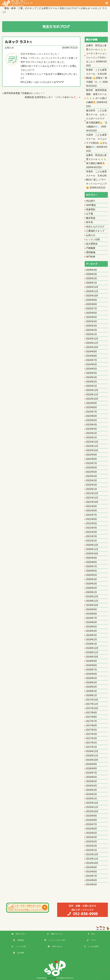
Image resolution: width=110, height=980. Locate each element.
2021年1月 (92, 541)
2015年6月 (92, 829)
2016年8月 (92, 768)
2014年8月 (92, 872)
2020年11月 (92, 549)
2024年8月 (92, 356)
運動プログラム (55, 934)
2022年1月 (92, 489)
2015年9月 (92, 816)
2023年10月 (92, 399)
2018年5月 (92, 678)
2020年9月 (92, 558)
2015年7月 (92, 824)
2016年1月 (92, 799)
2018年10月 (92, 657)
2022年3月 (92, 480)
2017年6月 (92, 725)
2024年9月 (92, 352)
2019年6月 (92, 622)
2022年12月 (92, 442)
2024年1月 (92, 386)
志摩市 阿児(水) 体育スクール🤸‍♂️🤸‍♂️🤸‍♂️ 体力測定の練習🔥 (96, 159)
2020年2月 (92, 588)
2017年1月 (92, 747)
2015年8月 (92, 820)
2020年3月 (92, 584)
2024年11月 (92, 343)
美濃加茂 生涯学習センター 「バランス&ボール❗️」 (52, 97)
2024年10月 (92, 347)
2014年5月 (92, 885)
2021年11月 (92, 498)
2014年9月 (92, 867)
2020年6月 (92, 571)
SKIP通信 (91, 205)
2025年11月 (92, 291)
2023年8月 (92, 407)
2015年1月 (92, 850)
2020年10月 (92, 554)
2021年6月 (92, 519)
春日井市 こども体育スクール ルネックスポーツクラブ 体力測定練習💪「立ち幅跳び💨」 (97, 119)
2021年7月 (92, 515)
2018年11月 (92, 652)
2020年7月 (92, 566)
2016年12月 (92, 751)
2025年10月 (92, 296)
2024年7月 (92, 360)
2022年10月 (92, 450)
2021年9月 (92, 506)
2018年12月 (92, 648)
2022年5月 (92, 472)
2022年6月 (92, 468)
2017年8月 (92, 717)
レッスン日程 (93, 239)
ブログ (91, 940)
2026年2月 (92, 278)
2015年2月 (92, 846)
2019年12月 (92, 597)
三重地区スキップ (95, 231)
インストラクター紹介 (55, 940)
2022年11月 (92, 446)
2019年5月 (92, 627)
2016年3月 (92, 790)
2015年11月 (92, 807)
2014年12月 (92, 854)
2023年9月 (92, 403)
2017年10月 (92, 708)
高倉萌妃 (91, 209)
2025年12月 (92, 287)
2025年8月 (92, 304)
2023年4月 (92, 425)
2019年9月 (92, 609)
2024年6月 (92, 364)
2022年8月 (92, 459)
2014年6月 (92, 880)
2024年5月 (92, 369)
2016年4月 (92, 786)
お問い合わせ (55, 946)
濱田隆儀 (91, 252)
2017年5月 (92, 730)
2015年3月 (92, 842)
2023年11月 (92, 395)
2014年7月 (92, 876)
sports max (52, 978)
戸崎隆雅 (91, 248)
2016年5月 (92, 781)
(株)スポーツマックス (82, 910)
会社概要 (19, 953)
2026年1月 (92, 283)
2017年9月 (92, 713)
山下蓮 (90, 214)
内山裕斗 (91, 201)
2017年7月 (92, 721)
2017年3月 (92, 738)
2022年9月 (92, 455)
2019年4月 (92, 631)
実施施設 (19, 940)
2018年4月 (92, 682)
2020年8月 (92, 562)
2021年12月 (92, 493)
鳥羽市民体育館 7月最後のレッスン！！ (24, 93)
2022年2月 (92, 485)
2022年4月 (92, 476)
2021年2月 (92, 536)
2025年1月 (92, 334)
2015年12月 (92, 803)
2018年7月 (92, 670)
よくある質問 (91, 946)
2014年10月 (92, 863)
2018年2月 (92, 691)
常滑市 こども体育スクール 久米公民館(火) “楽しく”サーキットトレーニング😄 (96, 180)
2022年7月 (92, 463)
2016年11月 (92, 756)
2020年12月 (92, 545)
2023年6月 (92, 416)
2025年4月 (92, 321)
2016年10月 (92, 760)
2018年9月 (92, 661)
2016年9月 (92, 764)
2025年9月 (92, 300)
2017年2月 (92, 743)
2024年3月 (92, 377)
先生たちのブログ (95, 227)
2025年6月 (92, 313)
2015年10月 (92, 811)
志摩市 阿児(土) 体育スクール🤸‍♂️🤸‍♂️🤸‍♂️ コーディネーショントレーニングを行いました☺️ (96, 54)
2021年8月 (92, 511)
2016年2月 (92, 794)
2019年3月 (92, 635)
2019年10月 (92, 605)
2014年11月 (92, 859)
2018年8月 (92, 665)
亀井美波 (91, 218)
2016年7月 (92, 773)
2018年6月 (92, 674)
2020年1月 (92, 592)
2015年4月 (92, 837)
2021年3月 (92, 532)
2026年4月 (92, 270)
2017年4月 (92, 734)
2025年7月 (92, 309)
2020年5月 (92, 575)
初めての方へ (19, 934)
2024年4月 (92, 373)
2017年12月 (92, 700)
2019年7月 (92, 618)
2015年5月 (92, 833)
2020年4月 (92, 579)
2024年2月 (92, 382)
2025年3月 (92, 326)
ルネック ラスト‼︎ (18, 42)
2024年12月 (92, 339)
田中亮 (90, 222)
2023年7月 (92, 412)
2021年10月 (92, 502)
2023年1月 (92, 437)
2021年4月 (92, 528)
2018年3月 (92, 687)
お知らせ (9, 48)
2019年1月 (92, 644)
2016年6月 (92, 777)
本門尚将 (91, 257)
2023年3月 (92, 429)
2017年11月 (92, 704)
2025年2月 (92, 330)
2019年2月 (92, 640)
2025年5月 (92, 317)
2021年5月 (92, 523)
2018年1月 (92, 695)
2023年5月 (92, 420)
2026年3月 (92, 274)
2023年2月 (92, 433)
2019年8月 (92, 614)
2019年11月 (92, 601)
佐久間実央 (92, 244)
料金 (91, 934)
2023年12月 (92, 390)
